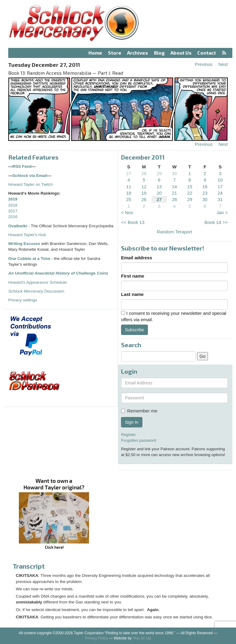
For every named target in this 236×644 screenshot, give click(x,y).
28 (144, 173)
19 (144, 193)
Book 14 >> (216, 222)
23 (205, 193)
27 (129, 173)
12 (144, 187)
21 (175, 193)
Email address (137, 258)
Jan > (222, 212)
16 (205, 187)
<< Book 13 (133, 222)
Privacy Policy (97, 638)
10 (220, 180)
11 (129, 187)
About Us (181, 53)
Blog (159, 53)
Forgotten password (139, 440)
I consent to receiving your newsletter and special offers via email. (174, 316)
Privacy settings (23, 300)
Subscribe (134, 330)
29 (159, 173)
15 (190, 187)
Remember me (139, 411)
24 (220, 193)
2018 (13, 205)
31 (220, 199)
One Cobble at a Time (29, 259)
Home (95, 53)
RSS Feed (22, 166)
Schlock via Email (30, 176)
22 (190, 193)
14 (175, 187)
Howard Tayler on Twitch (31, 184)
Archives (138, 53)
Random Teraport (174, 232)
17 (220, 187)
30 (175, 173)
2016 (13, 217)
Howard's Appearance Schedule (38, 282)
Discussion (36, 291)
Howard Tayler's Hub (27, 235)
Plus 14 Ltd (142, 638)
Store (115, 53)
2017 (13, 211)
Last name (132, 294)
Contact (207, 53)
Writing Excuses (24, 244)
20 (159, 193)
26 (144, 199)
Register (128, 435)
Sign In (132, 422)
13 (159, 187)
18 (129, 193)
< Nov (127, 212)
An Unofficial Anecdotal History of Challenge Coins (58, 273)
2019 (13, 199)
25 (129, 199)
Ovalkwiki (18, 226)
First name (133, 276)
